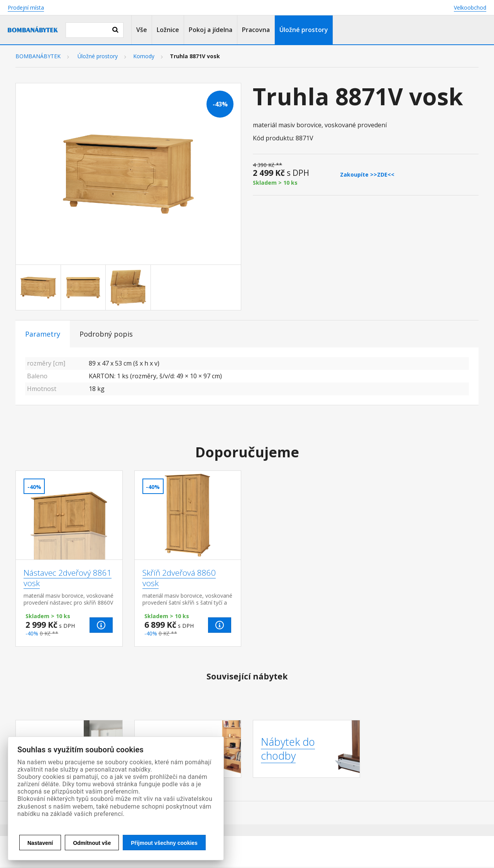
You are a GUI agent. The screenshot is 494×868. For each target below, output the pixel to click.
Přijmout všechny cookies (164, 843)
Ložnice (168, 30)
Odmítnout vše (92, 843)
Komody (144, 56)
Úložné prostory (304, 30)
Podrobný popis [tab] (106, 334)
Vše (142, 30)
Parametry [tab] (43, 334)
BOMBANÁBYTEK (38, 56)
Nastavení (40, 843)
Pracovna (256, 30)
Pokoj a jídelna (211, 30)
